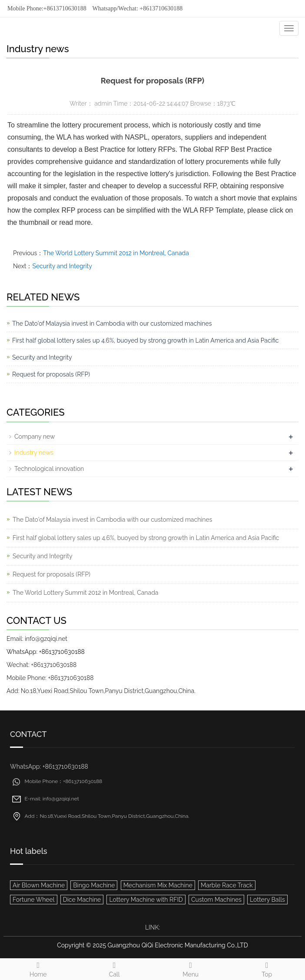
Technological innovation (49, 469)
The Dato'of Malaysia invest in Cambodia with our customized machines (112, 323)
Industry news (34, 453)
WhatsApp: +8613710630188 (46, 652)
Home (38, 968)
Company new (35, 437)
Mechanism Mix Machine (158, 885)
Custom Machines (216, 900)
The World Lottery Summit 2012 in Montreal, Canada (116, 253)
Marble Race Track (227, 885)
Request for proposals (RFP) (51, 374)
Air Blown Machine (39, 885)
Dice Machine (82, 900)
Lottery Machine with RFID (146, 900)
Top (267, 968)
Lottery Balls (267, 900)
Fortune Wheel (34, 900)
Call (115, 968)
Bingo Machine (94, 885)
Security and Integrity (62, 266)
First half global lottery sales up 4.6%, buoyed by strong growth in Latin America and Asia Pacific (145, 340)
